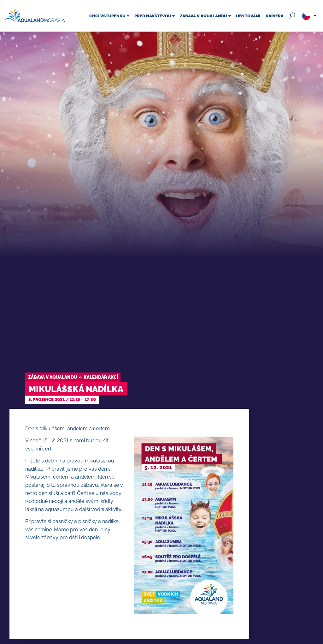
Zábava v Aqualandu (53, 377)
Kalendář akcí (101, 377)
